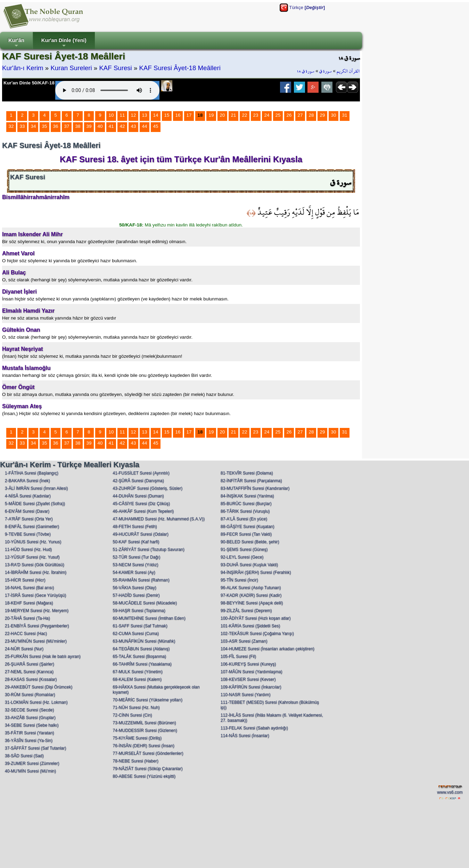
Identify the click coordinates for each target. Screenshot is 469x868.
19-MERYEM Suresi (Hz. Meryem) (37, 611)
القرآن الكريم (348, 71)
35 (45, 126)
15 (167, 115)
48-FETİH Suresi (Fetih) (135, 527)
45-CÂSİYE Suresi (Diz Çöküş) (142, 504)
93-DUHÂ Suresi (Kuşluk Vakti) (249, 565)
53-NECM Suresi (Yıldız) (136, 565)
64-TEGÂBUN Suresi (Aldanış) (141, 649)
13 (145, 115)
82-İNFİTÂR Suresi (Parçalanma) (251, 481)
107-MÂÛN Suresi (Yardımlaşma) (252, 672)
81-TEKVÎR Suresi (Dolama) (247, 473)
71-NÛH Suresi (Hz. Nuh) (136, 708)
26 (289, 115)
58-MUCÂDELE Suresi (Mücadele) (145, 603)
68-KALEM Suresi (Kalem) (137, 679)
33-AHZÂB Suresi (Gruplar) (30, 718)
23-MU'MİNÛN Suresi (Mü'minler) (36, 641)
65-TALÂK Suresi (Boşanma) (140, 656)
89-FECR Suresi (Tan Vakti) (246, 534)
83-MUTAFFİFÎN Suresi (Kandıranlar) (255, 488)
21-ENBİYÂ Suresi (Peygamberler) (37, 626)
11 (122, 115)
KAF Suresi (115, 68)
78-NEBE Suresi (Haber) (136, 761)
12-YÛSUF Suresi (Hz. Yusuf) (32, 557)
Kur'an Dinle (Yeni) (64, 43)
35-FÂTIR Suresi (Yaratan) (30, 733)
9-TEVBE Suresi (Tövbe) (28, 534)
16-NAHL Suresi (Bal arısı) (30, 588)
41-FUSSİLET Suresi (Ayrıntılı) (141, 473)
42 (122, 126)
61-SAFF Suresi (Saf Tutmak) (140, 626)
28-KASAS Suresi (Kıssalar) (31, 679)
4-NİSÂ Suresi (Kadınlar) (28, 496)
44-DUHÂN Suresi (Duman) (138, 496)
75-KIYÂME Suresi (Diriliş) (137, 738)
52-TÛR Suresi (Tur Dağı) (137, 557)
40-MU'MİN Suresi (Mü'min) (30, 771)
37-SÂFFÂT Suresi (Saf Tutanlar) (36, 748)
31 (345, 115)
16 (178, 115)
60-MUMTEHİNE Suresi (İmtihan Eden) (149, 618)
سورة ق (326, 71)
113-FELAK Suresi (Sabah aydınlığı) (254, 728)
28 (311, 115)
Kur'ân (16, 43)
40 (100, 126)
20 (223, 115)
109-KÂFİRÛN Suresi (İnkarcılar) (251, 687)
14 (156, 115)
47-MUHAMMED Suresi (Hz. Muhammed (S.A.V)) (159, 519)
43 (134, 126)
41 (111, 126)
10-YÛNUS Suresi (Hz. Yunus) (33, 542)
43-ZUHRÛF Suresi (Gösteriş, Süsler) (148, 488)
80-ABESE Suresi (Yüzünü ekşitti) (144, 776)
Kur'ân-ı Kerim (23, 68)
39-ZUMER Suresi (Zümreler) (32, 763)
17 (189, 115)
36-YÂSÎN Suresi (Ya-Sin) (29, 741)
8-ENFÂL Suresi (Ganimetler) (32, 527)
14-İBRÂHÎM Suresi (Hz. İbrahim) (36, 572)
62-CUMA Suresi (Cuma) (136, 634)
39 (89, 126)
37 (67, 126)
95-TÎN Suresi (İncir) (239, 580)
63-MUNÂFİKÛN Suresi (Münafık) (144, 641)
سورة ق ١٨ (306, 71)
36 (56, 126)
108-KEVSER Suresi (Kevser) (248, 679)
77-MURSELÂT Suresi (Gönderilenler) (148, 753)
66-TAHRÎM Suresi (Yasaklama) (142, 664)
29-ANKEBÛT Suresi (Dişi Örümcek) (39, 687)
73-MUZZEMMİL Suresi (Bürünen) (145, 723)
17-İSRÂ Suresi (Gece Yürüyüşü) (36, 595)
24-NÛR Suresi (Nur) (24, 649)
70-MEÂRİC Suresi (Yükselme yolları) (148, 700)
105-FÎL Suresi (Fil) (238, 656)
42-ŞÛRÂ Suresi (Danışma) (138, 481)
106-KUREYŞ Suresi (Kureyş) (248, 664)
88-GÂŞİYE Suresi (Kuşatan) (248, 527)
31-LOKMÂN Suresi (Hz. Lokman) (36, 702)
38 (78, 126)
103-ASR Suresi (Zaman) (244, 641)
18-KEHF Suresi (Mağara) (29, 603)
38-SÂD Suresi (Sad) (24, 756)
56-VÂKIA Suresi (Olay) (135, 588)
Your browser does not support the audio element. (107, 90)
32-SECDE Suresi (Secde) (29, 710)
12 (134, 115)
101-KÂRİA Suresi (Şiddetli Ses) (250, 626)
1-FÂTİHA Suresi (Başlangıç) (32, 473)
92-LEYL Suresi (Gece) (242, 557)
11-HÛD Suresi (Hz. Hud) (28, 549)
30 (334, 115)
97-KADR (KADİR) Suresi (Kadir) (251, 595)
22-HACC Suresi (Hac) (26, 634)
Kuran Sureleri (71, 68)
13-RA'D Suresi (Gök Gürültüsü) (35, 565)
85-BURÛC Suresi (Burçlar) (246, 504)
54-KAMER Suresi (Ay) (134, 572)
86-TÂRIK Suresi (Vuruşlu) (245, 511)
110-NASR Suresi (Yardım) (246, 695)
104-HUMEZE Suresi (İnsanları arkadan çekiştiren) (268, 649)
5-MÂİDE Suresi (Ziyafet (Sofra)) (35, 504)
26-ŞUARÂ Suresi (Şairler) (30, 664)
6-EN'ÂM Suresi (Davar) (27, 511)
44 (145, 126)
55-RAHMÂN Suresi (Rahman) (141, 580)
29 (323, 115)
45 (156, 126)
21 (234, 115)
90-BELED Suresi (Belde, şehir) (250, 542)
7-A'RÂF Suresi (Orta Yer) (29, 519)
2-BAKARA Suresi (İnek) (27, 481)
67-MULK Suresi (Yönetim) (138, 672)
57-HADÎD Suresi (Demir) (136, 595)
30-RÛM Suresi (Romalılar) (30, 695)
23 (256, 115)
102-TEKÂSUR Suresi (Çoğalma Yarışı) (257, 634)
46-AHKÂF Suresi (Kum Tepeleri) (143, 511)
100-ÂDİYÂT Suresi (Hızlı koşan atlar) (256, 618)
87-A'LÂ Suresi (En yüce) (244, 519)
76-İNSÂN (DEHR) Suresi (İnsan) (144, 746)
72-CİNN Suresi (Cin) (133, 715)
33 (22, 126)
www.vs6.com (450, 792)
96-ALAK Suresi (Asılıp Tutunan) (251, 588)
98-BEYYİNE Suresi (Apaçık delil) (252, 603)
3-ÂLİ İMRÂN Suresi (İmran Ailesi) (36, 488)
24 (267, 115)
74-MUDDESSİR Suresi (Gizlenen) (145, 730)
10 (111, 115)
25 (278, 115)
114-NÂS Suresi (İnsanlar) (245, 736)
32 (11, 126)
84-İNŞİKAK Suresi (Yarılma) (247, 496)
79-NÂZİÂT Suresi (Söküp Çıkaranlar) (148, 769)
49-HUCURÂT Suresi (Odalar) (141, 534)
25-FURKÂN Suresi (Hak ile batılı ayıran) (43, 656)
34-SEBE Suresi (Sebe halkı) (32, 725)
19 (211, 115)
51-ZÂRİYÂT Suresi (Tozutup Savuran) (149, 549)
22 (245, 115)
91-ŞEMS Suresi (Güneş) (244, 549)
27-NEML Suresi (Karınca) (29, 672)
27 (300, 115)
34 (34, 126)
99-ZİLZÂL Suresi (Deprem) (246, 611)
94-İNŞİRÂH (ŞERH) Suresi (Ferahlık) (256, 572)
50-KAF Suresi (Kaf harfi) (136, 542)
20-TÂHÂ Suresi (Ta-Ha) (27, 618)
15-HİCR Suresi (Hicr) (25, 580)
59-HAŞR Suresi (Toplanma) (139, 611)
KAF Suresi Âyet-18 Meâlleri (180, 68)
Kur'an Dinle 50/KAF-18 (29, 83)
